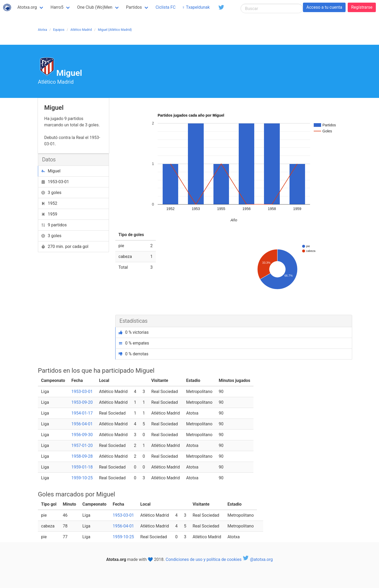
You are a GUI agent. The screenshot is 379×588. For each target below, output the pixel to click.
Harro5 (57, 7)
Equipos (59, 30)
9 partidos (54, 225)
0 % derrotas (134, 354)
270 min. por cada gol (65, 246)
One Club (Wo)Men (95, 7)
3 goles (51, 193)
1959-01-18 (82, 467)
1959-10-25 (82, 478)
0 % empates (134, 343)
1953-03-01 (55, 182)
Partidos (134, 7)
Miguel (51, 171)
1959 (49, 214)
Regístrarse (362, 7)
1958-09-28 (82, 456)
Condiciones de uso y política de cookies (203, 559)
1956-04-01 (82, 424)
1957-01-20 (82, 445)
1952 (49, 203)
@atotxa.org (258, 559)
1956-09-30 (82, 435)
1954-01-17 (82, 413)
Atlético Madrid (81, 30)
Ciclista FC (166, 7)
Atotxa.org (27, 7)
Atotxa (43, 30)
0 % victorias (134, 332)
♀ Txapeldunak (196, 7)
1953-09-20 (82, 402)
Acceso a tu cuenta (324, 7)
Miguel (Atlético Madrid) (115, 30)
